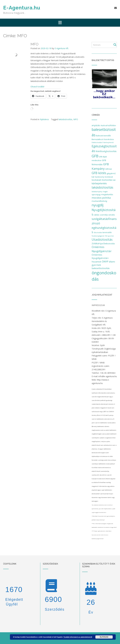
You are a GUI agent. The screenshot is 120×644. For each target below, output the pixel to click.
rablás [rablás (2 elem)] (96, 215)
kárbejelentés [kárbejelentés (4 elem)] (99, 183)
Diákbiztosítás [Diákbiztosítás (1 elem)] (97, 142)
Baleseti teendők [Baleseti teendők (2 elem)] (103, 136)
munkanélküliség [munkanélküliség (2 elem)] (99, 201)
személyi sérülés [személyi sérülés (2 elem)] (107, 215)
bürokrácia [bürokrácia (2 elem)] (109, 139)
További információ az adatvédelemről (78, 637)
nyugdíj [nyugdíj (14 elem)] (98, 205)
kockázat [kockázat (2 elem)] (109, 177)
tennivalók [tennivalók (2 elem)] (107, 232)
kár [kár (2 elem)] (114, 180)
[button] (60, 23)
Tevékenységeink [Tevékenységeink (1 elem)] (98, 236)
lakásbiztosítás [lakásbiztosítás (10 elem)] (102, 187)
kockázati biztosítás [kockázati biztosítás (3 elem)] (102, 180)
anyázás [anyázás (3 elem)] (96, 125)
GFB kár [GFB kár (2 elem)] (109, 169)
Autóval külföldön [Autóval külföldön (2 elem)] (108, 125)
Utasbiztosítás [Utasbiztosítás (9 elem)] (102, 239)
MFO (34, 44)
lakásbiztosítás (65, 119)
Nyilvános (44, 119)
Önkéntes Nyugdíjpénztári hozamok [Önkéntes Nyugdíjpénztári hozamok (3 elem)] (100, 258)
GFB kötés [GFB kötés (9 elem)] (99, 173)
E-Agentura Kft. (62, 48)
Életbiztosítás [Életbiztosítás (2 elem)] (109, 244)
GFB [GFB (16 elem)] (95, 156)
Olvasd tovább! (37, 87)
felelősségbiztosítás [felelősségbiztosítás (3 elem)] (106, 151)
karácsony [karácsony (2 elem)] (100, 177)
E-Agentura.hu (22, 8)
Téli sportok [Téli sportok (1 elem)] (109, 236)
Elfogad (104, 637)
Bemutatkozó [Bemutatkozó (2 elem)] (98, 139)
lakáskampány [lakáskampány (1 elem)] (97, 192)
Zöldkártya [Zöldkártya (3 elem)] (97, 243)
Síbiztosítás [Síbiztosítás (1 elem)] (98, 233)
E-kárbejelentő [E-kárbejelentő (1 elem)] (108, 142)
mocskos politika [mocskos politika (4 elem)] (101, 198)
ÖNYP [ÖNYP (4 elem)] (105, 262)
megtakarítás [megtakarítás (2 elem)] (107, 194)
